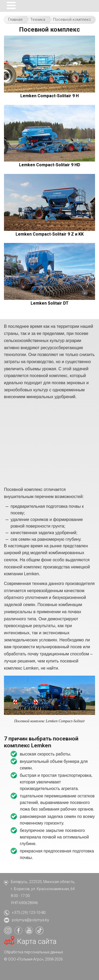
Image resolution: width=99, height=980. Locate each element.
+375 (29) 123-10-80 (29, 913)
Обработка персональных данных (34, 952)
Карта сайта (37, 942)
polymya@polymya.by (30, 920)
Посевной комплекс (72, 19)
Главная (15, 19)
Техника (38, 19)
